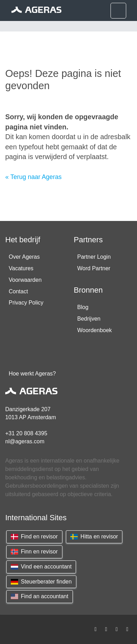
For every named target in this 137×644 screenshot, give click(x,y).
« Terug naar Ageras (33, 177)
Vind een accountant (41, 567)
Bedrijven (89, 319)
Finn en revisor (34, 552)
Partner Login (94, 257)
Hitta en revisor (94, 536)
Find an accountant (40, 596)
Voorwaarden (25, 280)
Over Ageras (24, 257)
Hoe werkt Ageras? (32, 374)
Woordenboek (95, 330)
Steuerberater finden (41, 582)
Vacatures (21, 268)
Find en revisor (34, 536)
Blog (83, 307)
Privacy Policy (26, 303)
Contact (18, 291)
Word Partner (94, 268)
